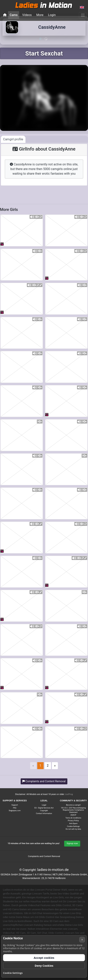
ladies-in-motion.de (53, 870)
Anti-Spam (73, 823)
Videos (27, 15)
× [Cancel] (82, 940)
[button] (82, 8)
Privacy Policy (73, 820)
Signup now (72, 843)
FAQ (15, 808)
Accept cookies (44, 958)
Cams (14, 15)
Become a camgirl (73, 805)
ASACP (73, 815)
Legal (44, 805)
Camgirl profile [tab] (13, 139)
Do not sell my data (73, 829)
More (40, 15)
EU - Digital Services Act (44, 808)
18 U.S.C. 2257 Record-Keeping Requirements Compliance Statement (73, 810)
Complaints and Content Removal (44, 856)
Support (15, 805)
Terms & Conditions (73, 818)
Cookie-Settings (73, 826)
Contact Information (44, 813)
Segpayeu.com (15, 810)
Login (52, 15)
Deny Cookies (44, 966)
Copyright (44, 810)
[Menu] (83, 15)
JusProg (69, 794)
